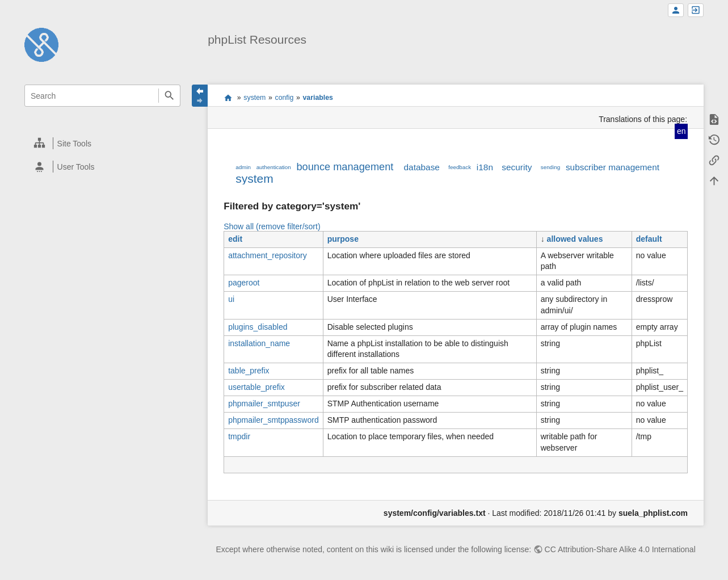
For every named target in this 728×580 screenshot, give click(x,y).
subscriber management (613, 167)
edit (235, 239)
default (649, 239)
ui (231, 299)
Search (169, 96)
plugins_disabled (258, 327)
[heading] (103, 143)
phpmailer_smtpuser (264, 404)
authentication (274, 167)
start (228, 98)
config (284, 98)
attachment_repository (268, 255)
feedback (460, 167)
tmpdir (239, 436)
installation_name (259, 343)
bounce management (345, 167)
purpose (343, 239)
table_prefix (249, 371)
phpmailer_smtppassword (273, 420)
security (517, 167)
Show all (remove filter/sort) (272, 226)
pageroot (244, 283)
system (254, 98)
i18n (485, 167)
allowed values (575, 239)
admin (243, 167)
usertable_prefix (256, 387)
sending (550, 167)
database (422, 167)
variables (317, 98)
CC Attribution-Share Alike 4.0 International (620, 549)
